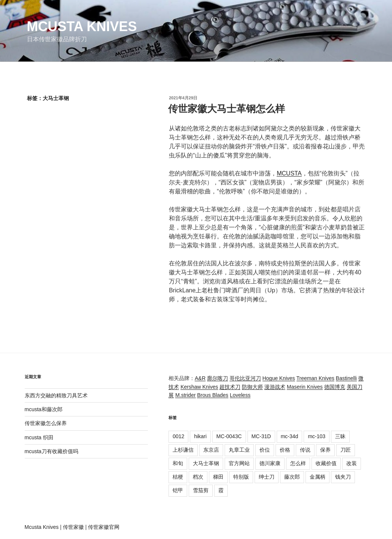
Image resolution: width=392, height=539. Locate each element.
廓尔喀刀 (218, 378)
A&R (200, 378)
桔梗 (178, 477)
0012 (178, 436)
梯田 (218, 477)
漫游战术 (275, 387)
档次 (198, 477)
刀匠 (346, 450)
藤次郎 (292, 477)
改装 (352, 463)
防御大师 (252, 387)
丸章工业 (239, 450)
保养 (325, 450)
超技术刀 (230, 387)
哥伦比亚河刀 (245, 378)
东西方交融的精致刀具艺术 (56, 395)
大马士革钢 (206, 463)
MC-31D (261, 436)
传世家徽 (73, 527)
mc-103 (317, 436)
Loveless (240, 395)
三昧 (340, 436)
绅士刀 (267, 477)
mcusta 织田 (39, 437)
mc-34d (290, 436)
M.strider (185, 395)
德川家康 (270, 463)
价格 (285, 450)
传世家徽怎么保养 (46, 423)
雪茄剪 (201, 490)
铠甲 (178, 490)
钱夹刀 (343, 477)
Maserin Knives (305, 387)
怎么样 (298, 463)
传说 (305, 450)
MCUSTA (289, 173)
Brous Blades (212, 395)
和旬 (178, 463)
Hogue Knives (279, 378)
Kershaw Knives (199, 387)
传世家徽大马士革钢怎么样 (227, 109)
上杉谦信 (183, 450)
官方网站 (239, 463)
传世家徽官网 (104, 527)
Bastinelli (346, 378)
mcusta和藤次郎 (44, 409)
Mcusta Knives (82, 26)
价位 (265, 450)
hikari (200, 436)
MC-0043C (229, 436)
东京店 (211, 450)
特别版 (241, 477)
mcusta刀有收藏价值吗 (51, 451)
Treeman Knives (315, 378)
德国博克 (335, 387)
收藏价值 (326, 463)
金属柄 (317, 477)
